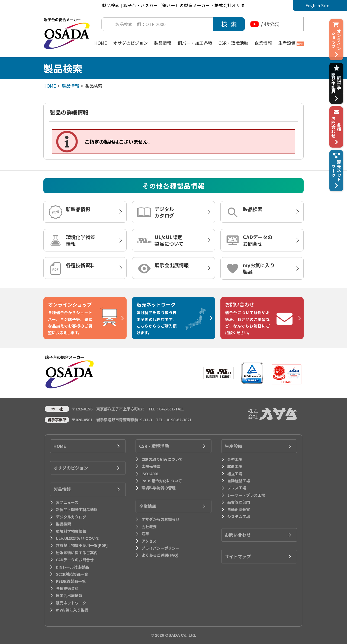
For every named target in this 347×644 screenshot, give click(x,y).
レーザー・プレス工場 (246, 495)
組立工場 (235, 474)
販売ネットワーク (71, 603)
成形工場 (235, 466)
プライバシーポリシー (160, 548)
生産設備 (291, 43)
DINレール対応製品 (72, 567)
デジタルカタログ (164, 212)
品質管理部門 (239, 502)
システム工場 (239, 517)
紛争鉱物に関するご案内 (77, 553)
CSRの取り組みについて (162, 459)
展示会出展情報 (172, 265)
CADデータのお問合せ (258, 240)
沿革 (145, 534)
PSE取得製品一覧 (71, 581)
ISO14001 (150, 474)
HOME (101, 43)
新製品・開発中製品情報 (77, 509)
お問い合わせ (238, 535)
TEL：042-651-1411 (166, 409)
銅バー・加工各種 (195, 43)
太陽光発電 (151, 466)
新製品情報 (78, 209)
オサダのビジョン (130, 43)
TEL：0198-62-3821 (174, 420)
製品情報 (163, 43)
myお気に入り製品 (259, 268)
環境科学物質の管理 (159, 488)
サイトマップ (238, 556)
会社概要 (149, 527)
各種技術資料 (81, 265)
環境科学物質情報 (71, 531)
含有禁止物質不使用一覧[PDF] (82, 545)
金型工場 (235, 459)
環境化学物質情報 (81, 240)
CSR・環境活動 (233, 43)
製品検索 (253, 209)
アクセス (149, 541)
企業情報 (263, 43)
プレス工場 (237, 488)
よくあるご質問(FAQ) (160, 555)
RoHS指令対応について (162, 481)
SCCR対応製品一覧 (72, 574)
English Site (317, 5)
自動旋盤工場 (239, 481)
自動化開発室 (239, 509)
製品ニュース (67, 502)
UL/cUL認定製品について (169, 240)
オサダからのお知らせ (160, 519)
